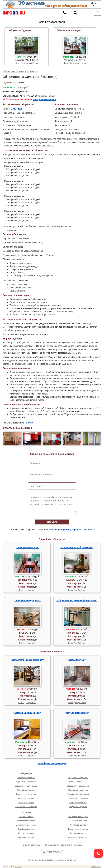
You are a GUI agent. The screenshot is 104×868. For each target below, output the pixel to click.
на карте (29, 423)
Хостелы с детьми (26, 837)
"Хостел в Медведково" (77, 713)
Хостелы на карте (78, 833)
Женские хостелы (26, 833)
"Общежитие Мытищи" (27, 548)
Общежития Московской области (20, 71)
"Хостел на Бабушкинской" (27, 713)
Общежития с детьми (78, 807)
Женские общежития (78, 802)
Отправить (52, 522)
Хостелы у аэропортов (78, 817)
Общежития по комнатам (26, 807)
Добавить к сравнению (14, 83)
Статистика (96, 866)
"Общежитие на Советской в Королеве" (77, 600)
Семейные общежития (78, 798)
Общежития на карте (26, 790)
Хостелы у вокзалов (78, 821)
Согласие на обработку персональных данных (71, 530)
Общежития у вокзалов (78, 790)
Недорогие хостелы (26, 821)
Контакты (78, 845)
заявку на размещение (45, 100)
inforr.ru (18, 866)
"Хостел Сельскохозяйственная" (27, 660)
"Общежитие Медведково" (27, 600)
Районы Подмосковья (78, 782)
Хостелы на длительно (78, 837)
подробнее (31, 590)
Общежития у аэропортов (78, 786)
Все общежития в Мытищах (52, 763)
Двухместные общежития (78, 794)
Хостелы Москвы (26, 817)
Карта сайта (66, 845)
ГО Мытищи (16, 109)
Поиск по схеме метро (26, 794)
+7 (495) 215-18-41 (32, 96)
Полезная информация (32, 845)
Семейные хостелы (26, 829)
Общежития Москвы (26, 778)
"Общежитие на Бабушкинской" (77, 548)
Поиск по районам (26, 802)
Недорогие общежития (78, 778)
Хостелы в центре (78, 825)
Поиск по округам (26, 798)
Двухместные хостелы (26, 825)
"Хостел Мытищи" (77, 660)
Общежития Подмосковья (26, 786)
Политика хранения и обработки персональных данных (52, 860)
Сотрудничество (52, 845)
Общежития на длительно (26, 782)
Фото (21, 590)
